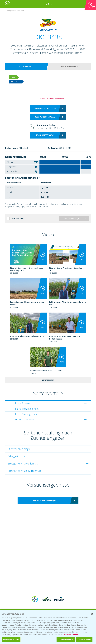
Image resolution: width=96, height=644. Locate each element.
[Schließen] (92, 614)
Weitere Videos (48, 380)
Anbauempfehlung (70, 66)
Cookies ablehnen (84, 639)
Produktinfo (26, 66)
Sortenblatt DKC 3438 (45, 109)
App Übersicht (49, 608)
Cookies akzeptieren (66, 639)
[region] (48, 627)
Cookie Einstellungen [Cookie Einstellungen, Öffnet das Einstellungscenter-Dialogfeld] (11, 639)
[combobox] (48, 500)
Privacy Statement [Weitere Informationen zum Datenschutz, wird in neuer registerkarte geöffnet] (71, 634)
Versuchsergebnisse (45, 117)
